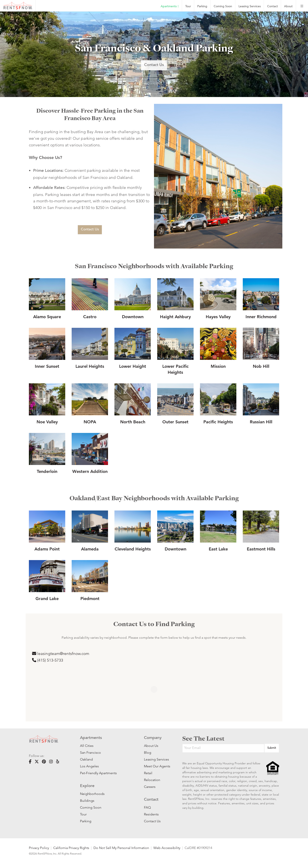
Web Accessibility (167, 848)
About (288, 7)
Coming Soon (223, 7)
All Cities (87, 746)
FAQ (147, 807)
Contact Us (154, 65)
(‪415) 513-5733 (48, 660)
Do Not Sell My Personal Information (121, 848)
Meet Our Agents (157, 766)
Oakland (86, 759)
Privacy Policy (39, 848)
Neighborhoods (92, 794)
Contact (272, 7)
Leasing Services (156, 759)
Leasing (250, 7)
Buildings (87, 801)
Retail (148, 773)
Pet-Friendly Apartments (98, 773)
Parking (202, 7)
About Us (151, 746)
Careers (150, 787)
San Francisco (90, 753)
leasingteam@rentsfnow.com (61, 654)
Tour (188, 7)
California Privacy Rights (71, 848)
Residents (151, 814)
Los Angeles (89, 766)
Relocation (152, 780)
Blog (148, 753)
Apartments (170, 6)
